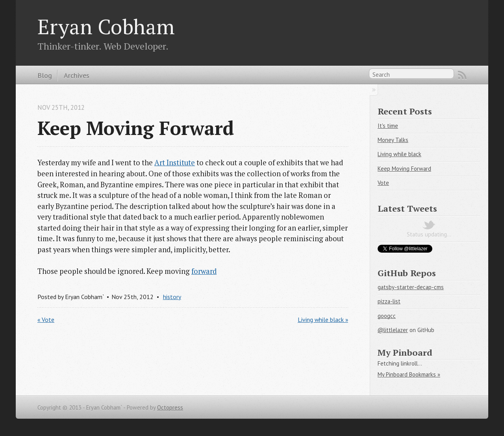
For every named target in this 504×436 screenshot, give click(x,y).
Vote (383, 183)
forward (204, 271)
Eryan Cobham (106, 26)
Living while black (399, 154)
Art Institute (175, 163)
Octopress (170, 407)
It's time (388, 126)
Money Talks (393, 140)
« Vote (46, 320)
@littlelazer (393, 330)
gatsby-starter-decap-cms (411, 287)
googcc (387, 316)
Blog (45, 75)
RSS (462, 75)
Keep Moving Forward (404, 169)
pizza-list (389, 301)
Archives (77, 75)
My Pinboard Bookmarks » (409, 374)
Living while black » (323, 320)
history (172, 297)
